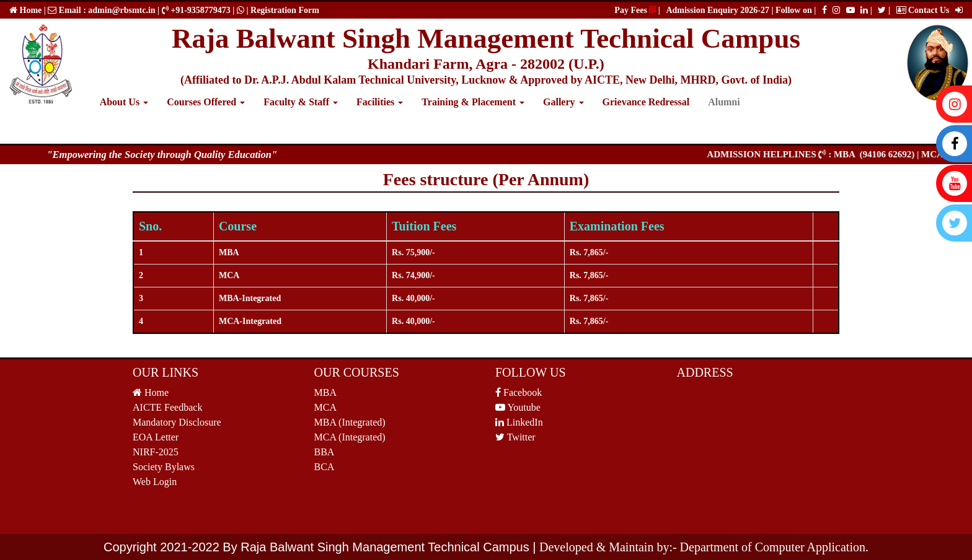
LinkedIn (519, 422)
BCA (325, 467)
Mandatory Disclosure (177, 422)
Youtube (518, 407)
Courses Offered (206, 102)
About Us (124, 102)
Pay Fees (635, 10)
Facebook (519, 392)
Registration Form (285, 10)
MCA (325, 407)
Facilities (380, 102)
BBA (325, 452)
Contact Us (923, 10)
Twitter (515, 437)
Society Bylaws (164, 467)
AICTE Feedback (167, 407)
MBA (325, 392)
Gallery (563, 102)
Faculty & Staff (301, 102)
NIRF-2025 (156, 452)
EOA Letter (156, 437)
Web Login (155, 482)
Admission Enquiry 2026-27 (718, 10)
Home (29, 10)
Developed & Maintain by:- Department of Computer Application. (704, 547)
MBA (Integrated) (350, 422)
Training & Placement (473, 102)
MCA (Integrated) (350, 437)
